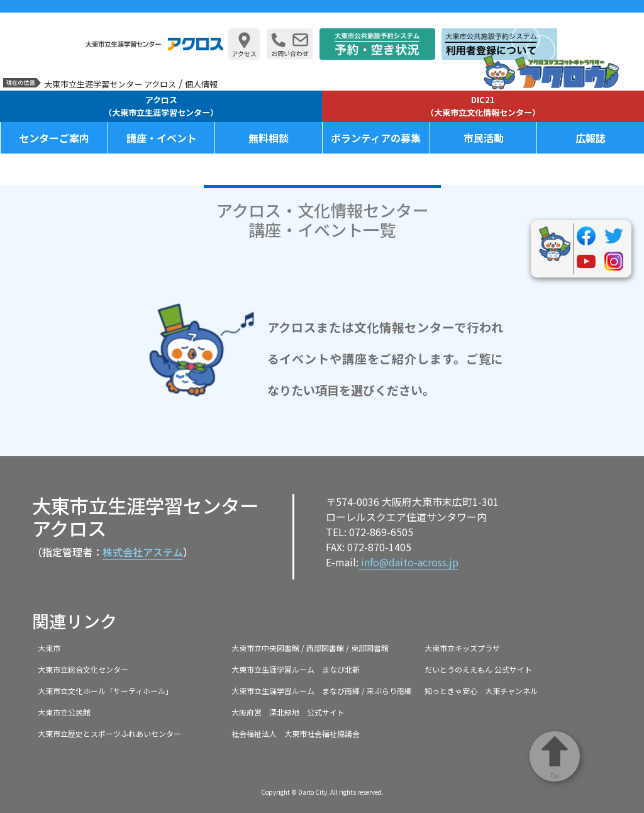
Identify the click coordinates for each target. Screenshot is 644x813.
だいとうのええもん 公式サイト (478, 669)
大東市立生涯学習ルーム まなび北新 (296, 669)
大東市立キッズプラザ (462, 648)
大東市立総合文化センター (83, 669)
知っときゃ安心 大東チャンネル (481, 691)
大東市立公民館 (64, 712)
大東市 (49, 648)
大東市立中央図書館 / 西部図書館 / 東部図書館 (310, 648)
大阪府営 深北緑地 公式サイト (288, 712)
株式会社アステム (143, 552)
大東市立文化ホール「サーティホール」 (105, 691)
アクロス (161, 106)
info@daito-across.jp (408, 562)
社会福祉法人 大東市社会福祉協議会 (296, 733)
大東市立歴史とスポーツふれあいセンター (109, 733)
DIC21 (483, 106)
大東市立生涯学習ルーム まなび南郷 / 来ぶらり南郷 (322, 691)
